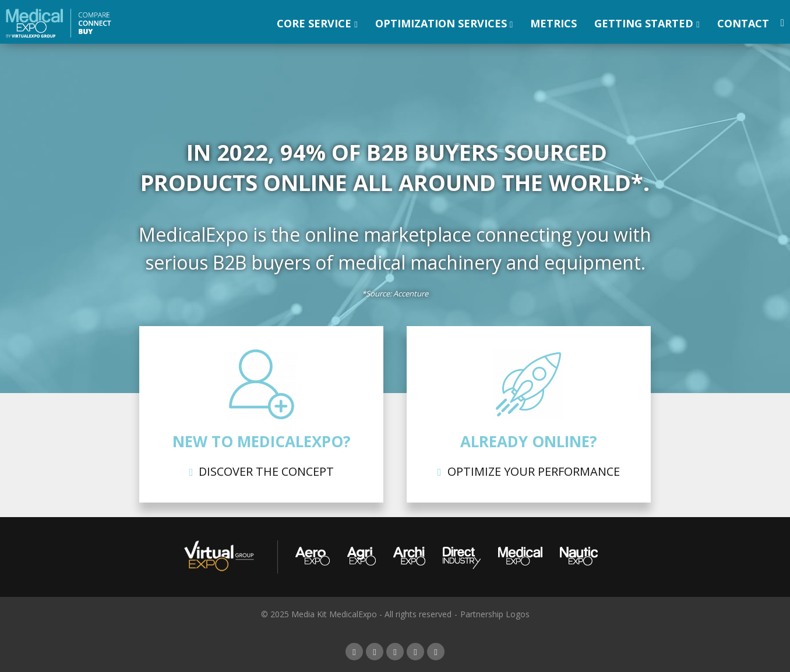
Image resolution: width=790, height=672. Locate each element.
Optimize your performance (534, 471)
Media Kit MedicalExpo (334, 614)
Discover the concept (266, 471)
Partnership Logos (495, 614)
